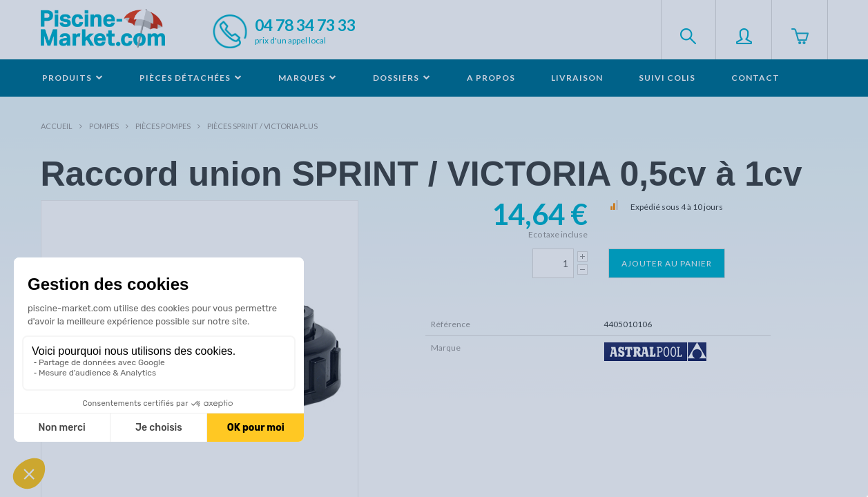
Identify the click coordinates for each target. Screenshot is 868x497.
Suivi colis (667, 78)
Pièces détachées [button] (191, 78)
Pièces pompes (163, 126)
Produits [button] (73, 78)
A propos (491, 78)
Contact (755, 78)
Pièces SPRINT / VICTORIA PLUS (262, 126)
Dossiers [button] (402, 78)
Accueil (57, 126)
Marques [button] (308, 78)
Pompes (104, 126)
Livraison (577, 78)
